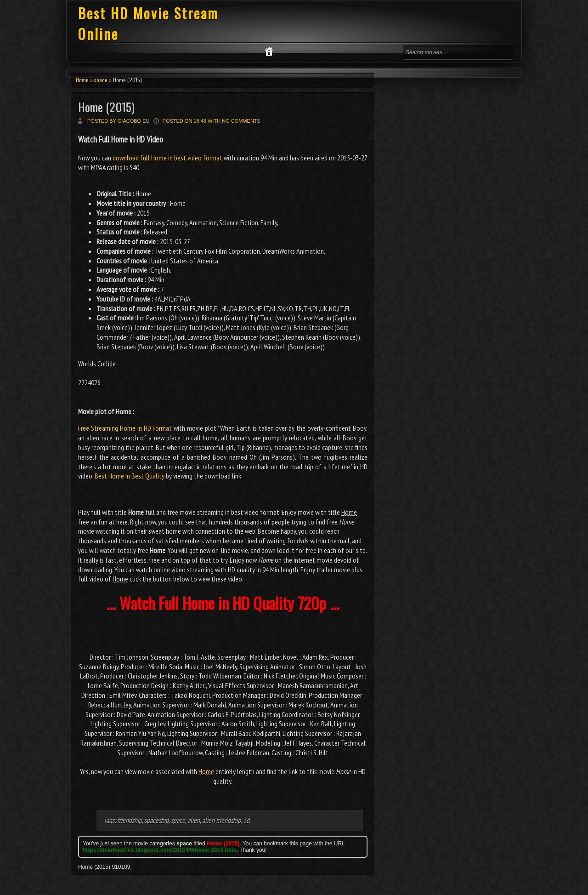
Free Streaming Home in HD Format (125, 428)
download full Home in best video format (167, 158)
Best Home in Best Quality (130, 476)
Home (82, 80)
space (101, 80)
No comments (241, 121)
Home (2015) (106, 107)
